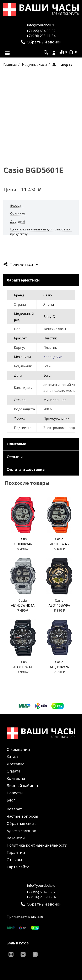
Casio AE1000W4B (59, 542)
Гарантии (16, 852)
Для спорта (62, 65)
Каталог (14, 757)
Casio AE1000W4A (23, 542)
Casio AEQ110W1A (23, 665)
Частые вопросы (22, 816)
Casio (48, 295)
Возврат (14, 809)
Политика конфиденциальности (37, 845)
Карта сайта (18, 867)
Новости (15, 793)
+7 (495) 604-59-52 (41, 31)
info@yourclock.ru (41, 25)
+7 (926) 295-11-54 (41, 36)
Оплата (13, 771)
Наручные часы (35, 65)
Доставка (15, 764)
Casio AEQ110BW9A (59, 603)
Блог (11, 800)
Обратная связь (22, 823)
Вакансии (16, 838)
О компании (18, 749)
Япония (49, 304)
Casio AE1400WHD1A (23, 603)
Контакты (16, 778)
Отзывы (14, 860)
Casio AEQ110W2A (59, 665)
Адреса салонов (21, 831)
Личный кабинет (23, 786)
